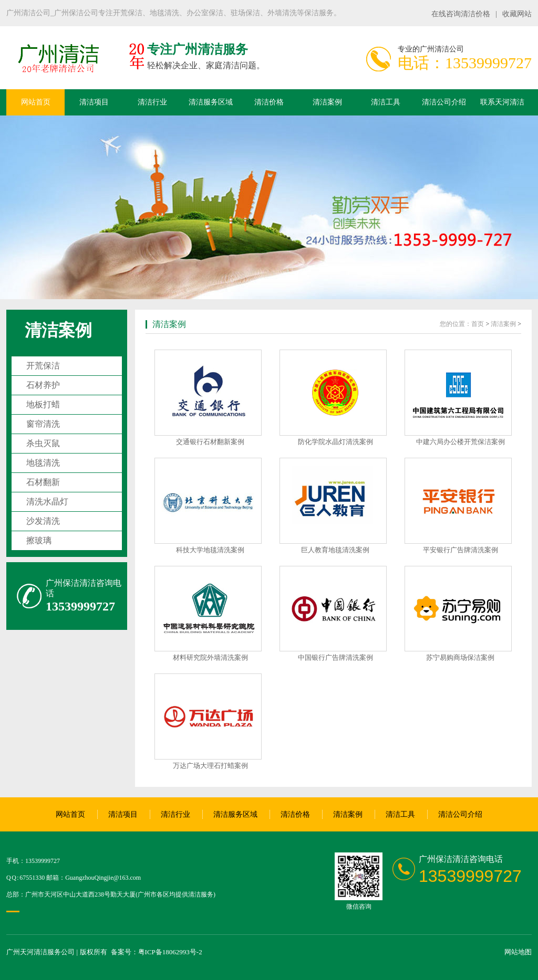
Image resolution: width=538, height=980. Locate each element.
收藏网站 (517, 14)
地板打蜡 (43, 404)
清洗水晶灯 (47, 502)
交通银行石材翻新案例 (210, 442)
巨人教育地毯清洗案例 (335, 550)
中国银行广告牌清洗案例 (335, 657)
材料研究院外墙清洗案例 (210, 657)
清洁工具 (386, 102)
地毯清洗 (43, 463)
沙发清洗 (43, 521)
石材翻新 (43, 482)
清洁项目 (94, 102)
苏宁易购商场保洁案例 (460, 657)
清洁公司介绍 (444, 102)
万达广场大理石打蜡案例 (210, 766)
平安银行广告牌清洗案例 (461, 550)
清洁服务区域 (211, 102)
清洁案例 (327, 102)
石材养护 (43, 385)
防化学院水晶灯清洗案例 (335, 442)
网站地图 (518, 952)
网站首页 (36, 102)
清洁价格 (269, 102)
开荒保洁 (43, 366)
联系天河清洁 (502, 102)
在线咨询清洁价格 (461, 14)
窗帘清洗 (43, 424)
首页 (478, 324)
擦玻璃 (39, 540)
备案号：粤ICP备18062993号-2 (157, 952)
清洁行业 (152, 102)
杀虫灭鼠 (43, 443)
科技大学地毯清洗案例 (210, 550)
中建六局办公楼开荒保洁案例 (461, 442)
